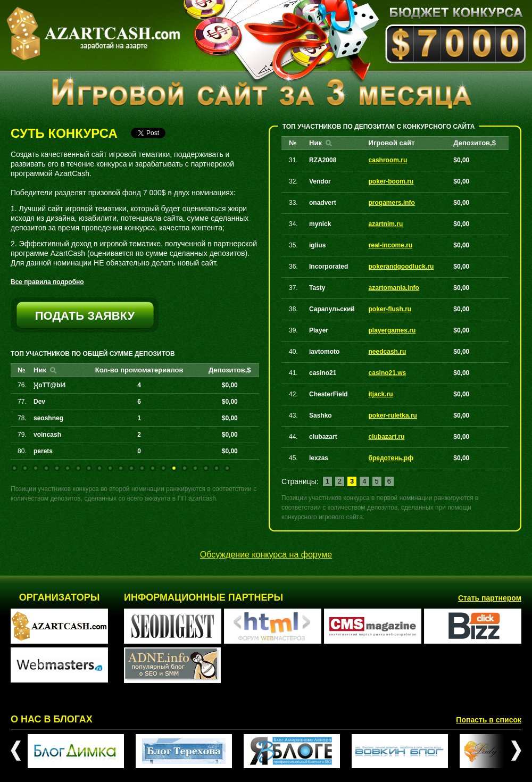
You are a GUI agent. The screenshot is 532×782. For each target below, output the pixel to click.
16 (174, 468)
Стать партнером (490, 598)
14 (153, 468)
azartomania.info (394, 288)
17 (185, 468)
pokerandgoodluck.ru (401, 267)
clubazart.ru (387, 437)
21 (227, 468)
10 (110, 468)
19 (206, 468)
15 (163, 468)
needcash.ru (388, 352)
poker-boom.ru (391, 181)
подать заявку (85, 316)
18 (195, 468)
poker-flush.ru (390, 309)
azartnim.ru (386, 224)
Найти (53, 370)
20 (217, 468)
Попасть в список (489, 720)
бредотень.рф (391, 458)
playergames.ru (392, 330)
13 (142, 468)
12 (131, 468)
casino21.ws (388, 373)
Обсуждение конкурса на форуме (266, 555)
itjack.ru (381, 394)
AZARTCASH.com (93, 34)
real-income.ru (391, 245)
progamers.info (392, 203)
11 (121, 468)
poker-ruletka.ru (393, 415)
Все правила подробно (47, 282)
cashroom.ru (388, 160)
